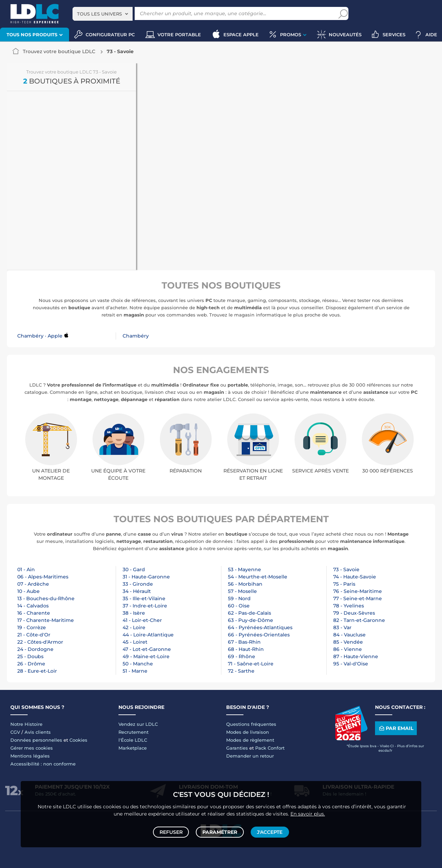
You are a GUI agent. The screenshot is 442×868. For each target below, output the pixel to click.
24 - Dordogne (35, 649)
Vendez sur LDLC (138, 724)
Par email (396, 728)
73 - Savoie (346, 569)
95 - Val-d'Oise (351, 664)
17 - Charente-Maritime (46, 620)
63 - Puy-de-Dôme (251, 620)
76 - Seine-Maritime (358, 591)
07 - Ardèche (33, 584)
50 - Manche (138, 664)
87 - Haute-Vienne (356, 656)
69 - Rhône (242, 656)
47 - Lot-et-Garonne (147, 649)
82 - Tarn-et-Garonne (359, 620)
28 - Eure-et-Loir (37, 671)
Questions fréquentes (251, 724)
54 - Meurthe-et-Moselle (258, 577)
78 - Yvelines (349, 606)
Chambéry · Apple (40, 336)
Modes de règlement (250, 740)
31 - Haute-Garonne (146, 577)
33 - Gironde (138, 584)
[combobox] (103, 14)
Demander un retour (250, 756)
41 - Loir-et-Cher (142, 620)
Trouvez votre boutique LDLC (59, 51)
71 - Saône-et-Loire (251, 664)
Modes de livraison (248, 732)
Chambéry (136, 336)
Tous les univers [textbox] (99, 14)
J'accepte (269, 831)
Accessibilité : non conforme (43, 764)
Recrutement (133, 732)
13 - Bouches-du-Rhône (46, 598)
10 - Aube (28, 591)
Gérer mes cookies (32, 748)
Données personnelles (36, 740)
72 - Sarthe (241, 671)
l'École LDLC (133, 740)
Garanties (237, 748)
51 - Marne (135, 671)
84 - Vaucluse (349, 635)
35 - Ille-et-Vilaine (144, 598)
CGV (15, 732)
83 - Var (342, 627)
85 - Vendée (348, 642)
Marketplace (133, 748)
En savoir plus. (308, 811)
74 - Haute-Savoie (355, 577)
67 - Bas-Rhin (244, 642)
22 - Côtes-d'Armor (40, 642)
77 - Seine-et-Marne (358, 598)
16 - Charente (34, 613)
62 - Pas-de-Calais (249, 613)
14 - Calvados (33, 606)
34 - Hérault (137, 591)
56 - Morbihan (245, 584)
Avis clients (38, 732)
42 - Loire (134, 627)
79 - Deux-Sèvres (354, 613)
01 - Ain (26, 569)
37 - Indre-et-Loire (145, 606)
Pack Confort (270, 748)
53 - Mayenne (244, 569)
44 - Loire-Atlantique (148, 635)
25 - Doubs (30, 656)
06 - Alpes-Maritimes (43, 577)
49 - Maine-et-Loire (146, 656)
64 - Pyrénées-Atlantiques (260, 627)
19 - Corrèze (32, 627)
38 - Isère (134, 613)
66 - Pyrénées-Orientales (259, 635)
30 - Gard (134, 569)
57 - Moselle (242, 591)
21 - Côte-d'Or (34, 635)
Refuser (172, 831)
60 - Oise (239, 606)
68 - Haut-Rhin (246, 649)
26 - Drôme (31, 664)
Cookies (78, 740)
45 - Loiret (135, 642)
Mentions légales (30, 756)
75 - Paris (344, 584)
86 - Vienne (348, 649)
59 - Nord (239, 598)
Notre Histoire (26, 724)
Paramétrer (220, 831)
